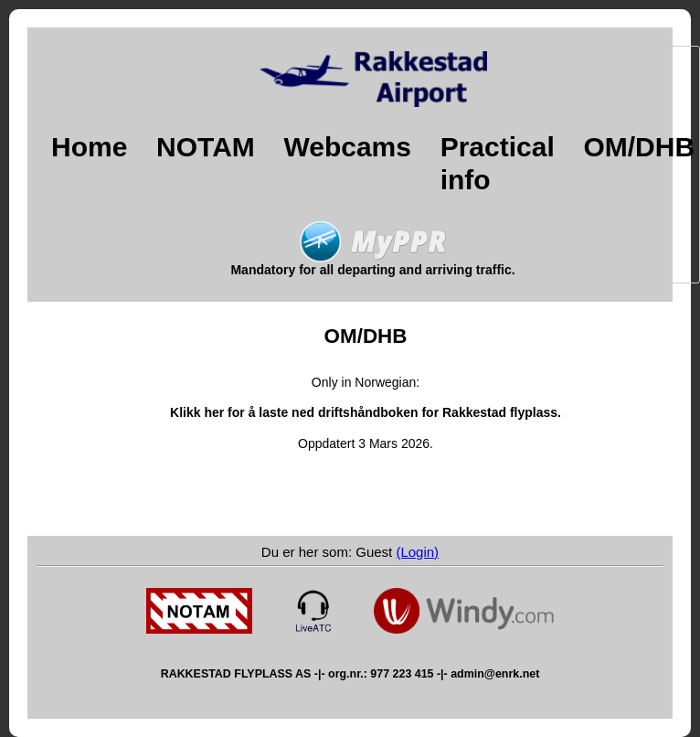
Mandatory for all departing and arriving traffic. (372, 264)
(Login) (417, 552)
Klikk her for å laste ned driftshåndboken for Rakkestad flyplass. (366, 412)
